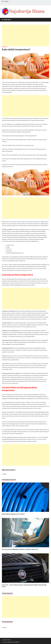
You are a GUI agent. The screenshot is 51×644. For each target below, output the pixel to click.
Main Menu (7, 20)
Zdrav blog (5, 47)
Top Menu (6, 1)
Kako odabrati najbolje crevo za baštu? (13, 514)
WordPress (11, 642)
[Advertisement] (25, 35)
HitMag (17, 642)
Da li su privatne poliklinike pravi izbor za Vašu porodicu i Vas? (20, 549)
